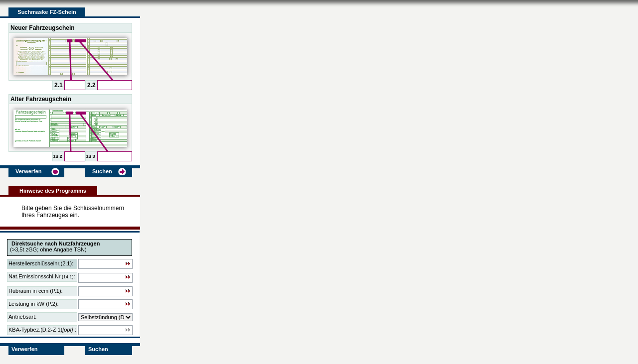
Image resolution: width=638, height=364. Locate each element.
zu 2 (58, 156)
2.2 (91, 85)
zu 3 (91, 156)
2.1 (59, 85)
